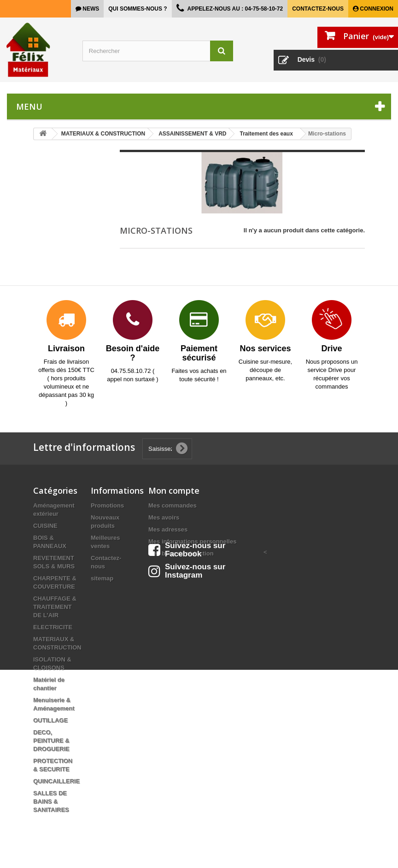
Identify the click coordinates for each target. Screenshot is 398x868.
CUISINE (45, 526)
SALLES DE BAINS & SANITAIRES (51, 801)
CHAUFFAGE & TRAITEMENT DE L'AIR (55, 607)
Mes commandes (173, 505)
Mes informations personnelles (192, 541)
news (90, 9)
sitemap (102, 578)
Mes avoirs (164, 517)
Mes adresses (168, 529)
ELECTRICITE (53, 627)
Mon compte (174, 490)
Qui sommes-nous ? (138, 9)
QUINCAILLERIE (56, 781)
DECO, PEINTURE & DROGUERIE (51, 741)
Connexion (376, 9)
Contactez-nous (318, 9)
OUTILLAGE (50, 720)
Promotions (107, 505)
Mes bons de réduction (181, 553)
